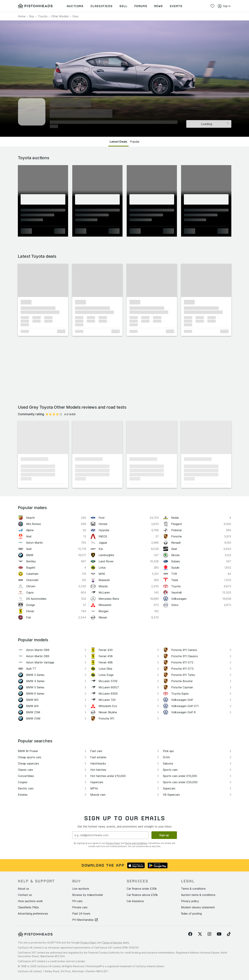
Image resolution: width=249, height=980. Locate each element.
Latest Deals (118, 142)
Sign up (164, 835)
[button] (43, 280)
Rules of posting (191, 914)
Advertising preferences (33, 914)
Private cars (80, 907)
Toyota (43, 16)
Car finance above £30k (142, 895)
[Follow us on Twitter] (200, 934)
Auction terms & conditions (198, 895)
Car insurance (135, 901)
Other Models (60, 16)
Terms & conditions (193, 889)
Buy (32, 16)
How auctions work (30, 901)
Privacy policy (190, 901)
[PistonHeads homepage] (35, 6)
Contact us (25, 895)
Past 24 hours (81, 914)
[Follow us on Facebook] (190, 934)
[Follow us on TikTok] (229, 934)
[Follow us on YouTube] (219, 934)
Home (22, 16)
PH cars (77, 901)
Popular (135, 142)
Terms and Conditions (136, 843)
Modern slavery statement (198, 907)
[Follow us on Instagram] (209, 934)
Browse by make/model (88, 895)
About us (23, 889)
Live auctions (81, 889)
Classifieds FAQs (28, 907)
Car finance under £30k (142, 889)
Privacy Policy (113, 843)
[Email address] (110, 835)
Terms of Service (112, 943)
